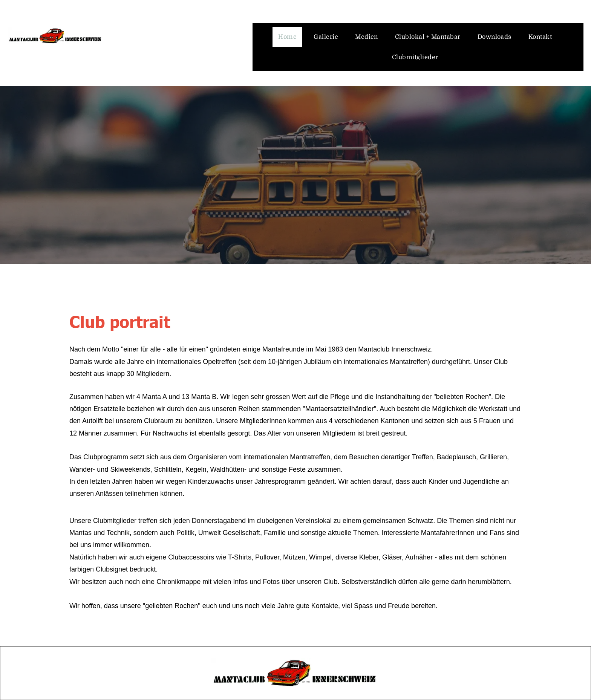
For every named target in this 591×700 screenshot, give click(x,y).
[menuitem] (290, 37)
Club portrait (120, 321)
